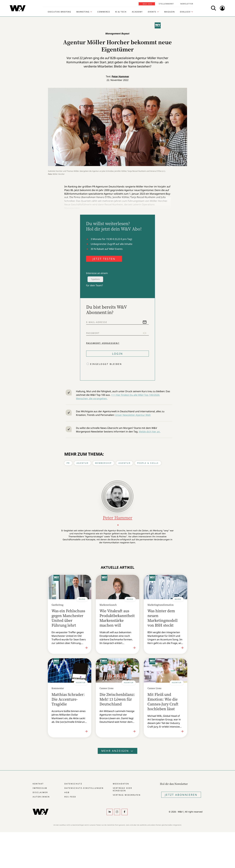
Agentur (82, 463)
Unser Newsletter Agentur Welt (133, 415)
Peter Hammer (120, 76)
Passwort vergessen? (103, 343)
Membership (103, 463)
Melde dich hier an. (150, 432)
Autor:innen (41, 797)
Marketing (83, 12)
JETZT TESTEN (104, 259)
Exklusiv (185, 12)
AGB (67, 792)
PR (68, 463)
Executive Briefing (59, 12)
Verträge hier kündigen (122, 789)
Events (152, 12)
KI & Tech (121, 12)
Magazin (170, 12)
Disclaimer (40, 792)
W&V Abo (147, 4)
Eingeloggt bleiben (106, 364)
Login (117, 354)
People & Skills (148, 463)
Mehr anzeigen (117, 751)
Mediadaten (121, 784)
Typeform (95, 279)
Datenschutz (73, 784)
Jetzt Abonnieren (181, 795)
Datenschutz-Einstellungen (84, 788)
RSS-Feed (70, 797)
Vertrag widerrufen (127, 795)
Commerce (104, 12)
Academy (137, 12)
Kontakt (38, 784)
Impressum (40, 788)
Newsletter (187, 4)
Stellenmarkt (166, 4)
